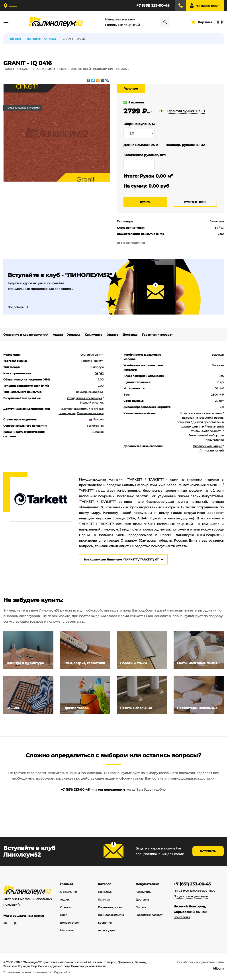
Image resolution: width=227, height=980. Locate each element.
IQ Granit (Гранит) (92, 355)
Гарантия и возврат (157, 335)
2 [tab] (113, 309)
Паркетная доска (110, 907)
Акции (58, 335)
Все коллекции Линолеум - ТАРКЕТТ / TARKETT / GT (121, 559)
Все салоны (182, 917)
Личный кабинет (207, 6)
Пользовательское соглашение (25, 972)
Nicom (218, 968)
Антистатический (212, 450)
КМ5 (221, 376)
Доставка (130, 335)
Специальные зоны (90, 413)
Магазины (67, 930)
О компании (68, 892)
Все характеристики (131, 243)
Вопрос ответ (69, 923)
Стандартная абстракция (85, 398)
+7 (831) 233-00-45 (153, 5)
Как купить (93, 335)
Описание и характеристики (26, 335)
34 (216, 228)
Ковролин (105, 923)
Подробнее (16, 307)
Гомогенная (95, 426)
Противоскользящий (207, 446)
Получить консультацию (191, 896)
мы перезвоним (111, 790)
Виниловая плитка (111, 915)
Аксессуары (106, 930)
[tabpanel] (113, 287)
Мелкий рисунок (92, 403)
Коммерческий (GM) (90, 392)
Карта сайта (62, 972)
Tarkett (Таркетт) (92, 361)
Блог (64, 915)
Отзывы (65, 907)
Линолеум (105, 892)
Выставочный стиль (74, 409)
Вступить (208, 851)
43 (222, 228)
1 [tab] (105, 309)
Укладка (74, 335)
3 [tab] (122, 309)
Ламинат (104, 900)
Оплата (112, 335)
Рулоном (131, 89)
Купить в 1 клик (195, 202)
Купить (145, 202)
